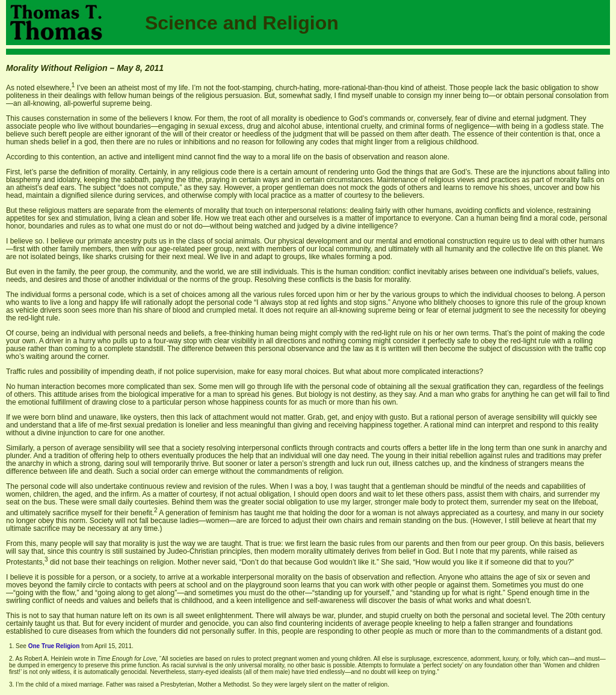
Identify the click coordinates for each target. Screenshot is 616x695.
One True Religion (54, 646)
